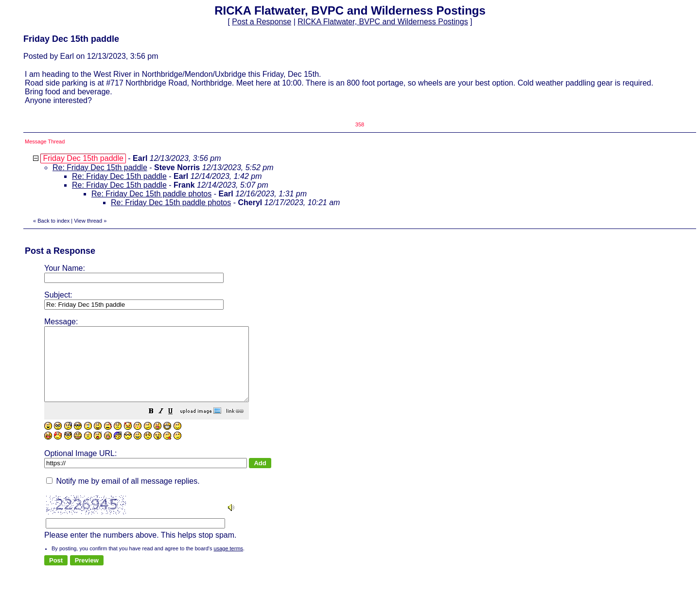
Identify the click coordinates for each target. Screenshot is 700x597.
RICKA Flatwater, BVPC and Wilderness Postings (383, 22)
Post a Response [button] (262, 22)
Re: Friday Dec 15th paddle (100, 167)
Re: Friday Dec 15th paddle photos (151, 194)
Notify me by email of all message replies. (123, 496)
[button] (175, 427)
